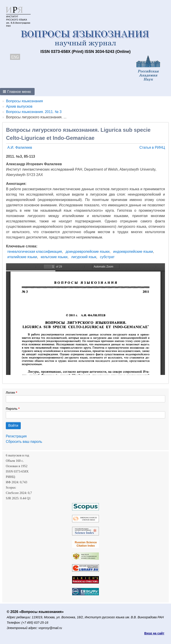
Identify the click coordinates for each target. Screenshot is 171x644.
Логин (10, 393)
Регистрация (16, 436)
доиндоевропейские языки (88, 252)
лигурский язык (84, 257)
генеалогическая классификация (35, 252)
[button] (17, 92)
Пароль (12, 409)
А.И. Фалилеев (20, 147)
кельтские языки (54, 257)
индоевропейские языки (133, 252)
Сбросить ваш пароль (24, 442)
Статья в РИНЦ (152, 147)
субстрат (107, 257)
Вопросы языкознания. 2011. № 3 (34, 112)
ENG (15, 57)
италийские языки (22, 257)
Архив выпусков (19, 106)
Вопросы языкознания (24, 101)
